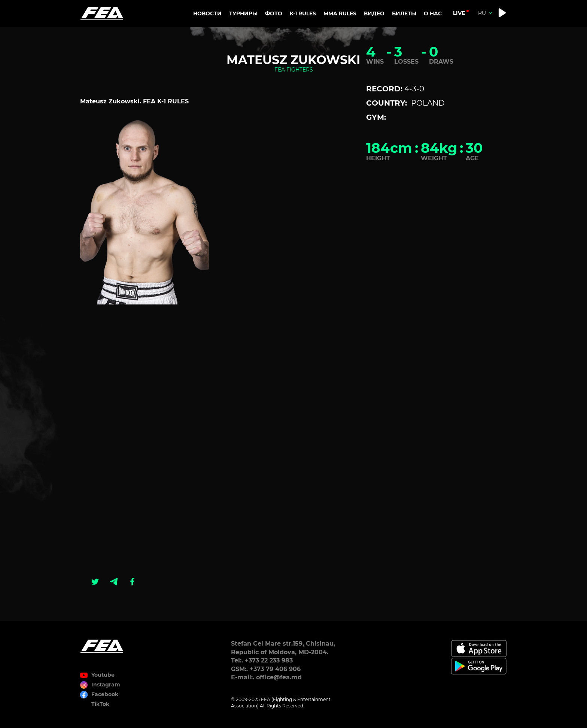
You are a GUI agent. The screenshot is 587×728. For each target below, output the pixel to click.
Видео (374, 13)
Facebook (105, 694)
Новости (207, 13)
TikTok (100, 704)
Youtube (103, 675)
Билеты (404, 13)
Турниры (243, 13)
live (459, 13)
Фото (274, 13)
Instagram (106, 685)
